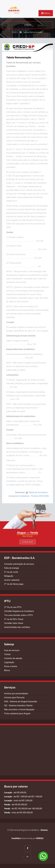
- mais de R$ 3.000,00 (18, 801)
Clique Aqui (27, 542)
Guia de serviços (12, 650)
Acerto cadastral (12, 580)
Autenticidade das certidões (17, 627)
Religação (9, 576)
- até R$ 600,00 (15, 793)
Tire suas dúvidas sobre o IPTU (18, 615)
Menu (46, 13)
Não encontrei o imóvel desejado (19, 710)
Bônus (7, 670)
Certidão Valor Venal (14, 623)
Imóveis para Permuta (14, 698)
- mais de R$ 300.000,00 (18, 813)
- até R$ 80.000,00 (16, 805)
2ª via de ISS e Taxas (14, 619)
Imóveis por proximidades (16, 694)
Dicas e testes (11, 666)
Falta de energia (11, 568)
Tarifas (7, 654)
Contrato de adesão (13, 658)
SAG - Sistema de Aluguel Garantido (21, 702)
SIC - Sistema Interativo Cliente (18, 706)
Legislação (9, 662)
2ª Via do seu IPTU (13, 607)
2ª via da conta (11, 572)
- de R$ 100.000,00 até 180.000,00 (23, 809)
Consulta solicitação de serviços (19, 564)
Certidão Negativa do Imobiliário (19, 611)
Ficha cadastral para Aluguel (17, 714)
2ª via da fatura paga (14, 584)
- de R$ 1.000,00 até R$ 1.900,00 (23, 797)
